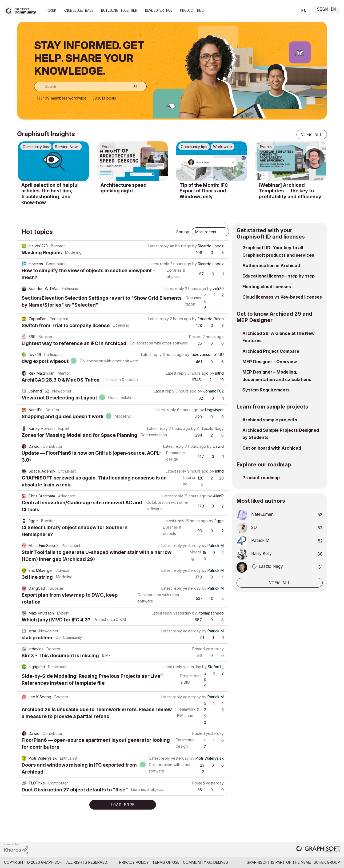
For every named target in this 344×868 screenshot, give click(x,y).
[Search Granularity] (131, 86)
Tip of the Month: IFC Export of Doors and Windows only (204, 191)
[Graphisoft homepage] (318, 850)
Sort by (183, 232)
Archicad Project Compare (271, 351)
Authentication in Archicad (271, 265)
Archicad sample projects (270, 420)
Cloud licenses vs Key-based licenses (282, 297)
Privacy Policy (134, 862)
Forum (51, 10)
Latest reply (159, 246)
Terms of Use (166, 862)
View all (312, 134)
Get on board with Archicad (272, 448)
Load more (123, 805)
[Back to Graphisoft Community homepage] (22, 10)
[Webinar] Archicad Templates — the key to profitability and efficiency (290, 191)
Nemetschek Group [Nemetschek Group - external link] (320, 862)
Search (288, 11)
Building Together (119, 10)
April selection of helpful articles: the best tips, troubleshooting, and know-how (50, 194)
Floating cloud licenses (267, 287)
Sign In (326, 10)
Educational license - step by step (279, 276)
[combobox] (90, 86)
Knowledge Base (79, 10)
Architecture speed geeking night (124, 188)
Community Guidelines (205, 862)
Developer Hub (159, 10)
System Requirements (266, 390)
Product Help (193, 10)
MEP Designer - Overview (270, 362)
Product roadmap (261, 478)
